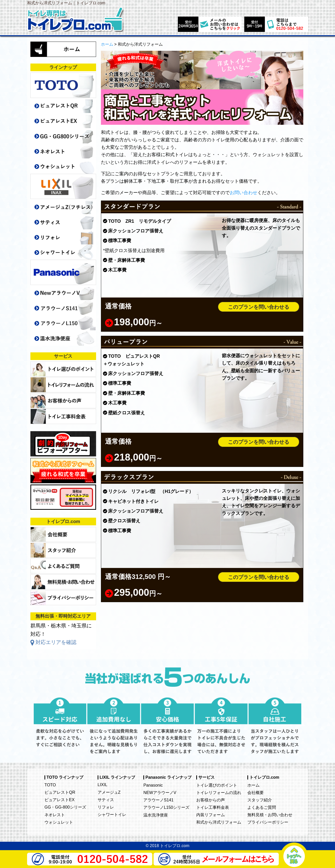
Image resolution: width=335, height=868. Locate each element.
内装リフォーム (211, 815)
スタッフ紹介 (260, 800)
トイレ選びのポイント (217, 785)
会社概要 (256, 792)
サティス (106, 800)
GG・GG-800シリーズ (65, 807)
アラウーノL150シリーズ (166, 807)
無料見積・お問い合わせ (270, 815)
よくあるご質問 (262, 807)
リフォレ (106, 807)
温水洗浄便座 (156, 815)
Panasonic (153, 785)
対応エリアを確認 (56, 642)
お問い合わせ (244, 193)
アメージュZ (109, 792)
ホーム (253, 785)
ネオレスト (55, 815)
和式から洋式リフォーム (219, 822)
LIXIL (102, 785)
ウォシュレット (59, 822)
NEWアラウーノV (160, 792)
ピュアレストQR (60, 792)
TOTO (50, 785)
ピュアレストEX (60, 800)
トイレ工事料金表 (213, 807)
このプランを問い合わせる (259, 307)
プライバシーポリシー (268, 822)
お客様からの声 (211, 800)
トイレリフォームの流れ (219, 792)
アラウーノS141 (158, 800)
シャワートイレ (112, 814)
